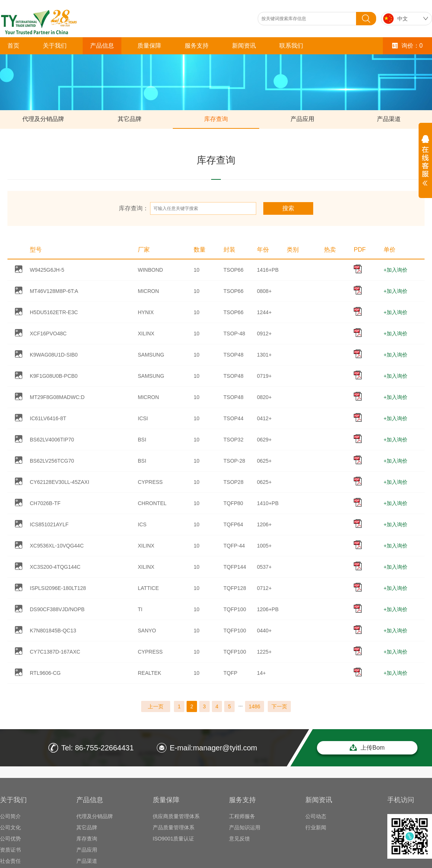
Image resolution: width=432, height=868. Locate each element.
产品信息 (102, 46)
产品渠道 (389, 119)
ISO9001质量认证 (173, 839)
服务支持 (197, 46)
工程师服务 (242, 816)
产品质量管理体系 (174, 827)
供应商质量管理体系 (176, 816)
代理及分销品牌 (43, 119)
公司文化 (10, 827)
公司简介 (10, 816)
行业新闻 (316, 827)
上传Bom (367, 747)
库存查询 (216, 119)
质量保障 (149, 46)
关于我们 (55, 46)
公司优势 (10, 839)
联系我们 (291, 46)
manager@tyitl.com (225, 748)
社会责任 (10, 861)
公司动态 (316, 816)
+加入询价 (396, 270)
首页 (13, 46)
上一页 (156, 706)
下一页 (279, 706)
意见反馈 (239, 839)
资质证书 (10, 850)
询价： (407, 46)
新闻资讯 (244, 46)
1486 (255, 706)
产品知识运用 (245, 827)
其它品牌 (130, 119)
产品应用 (302, 119)
